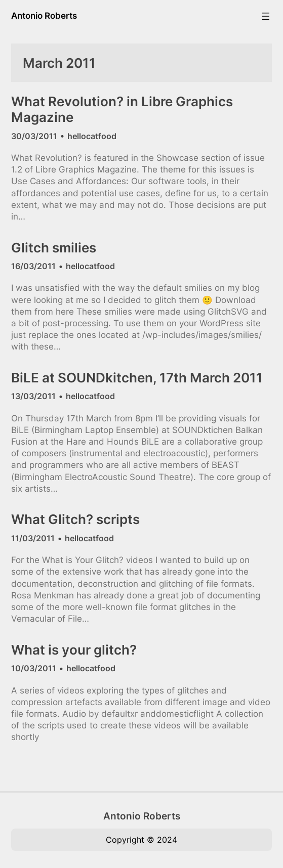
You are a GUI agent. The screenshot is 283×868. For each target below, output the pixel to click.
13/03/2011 (33, 396)
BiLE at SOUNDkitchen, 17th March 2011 (137, 378)
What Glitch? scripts (75, 519)
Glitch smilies (54, 248)
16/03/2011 (33, 266)
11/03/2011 (33, 538)
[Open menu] (266, 16)
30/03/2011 (34, 136)
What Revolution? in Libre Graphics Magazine (122, 109)
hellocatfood (92, 136)
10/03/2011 (34, 668)
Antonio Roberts (44, 16)
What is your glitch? (74, 650)
